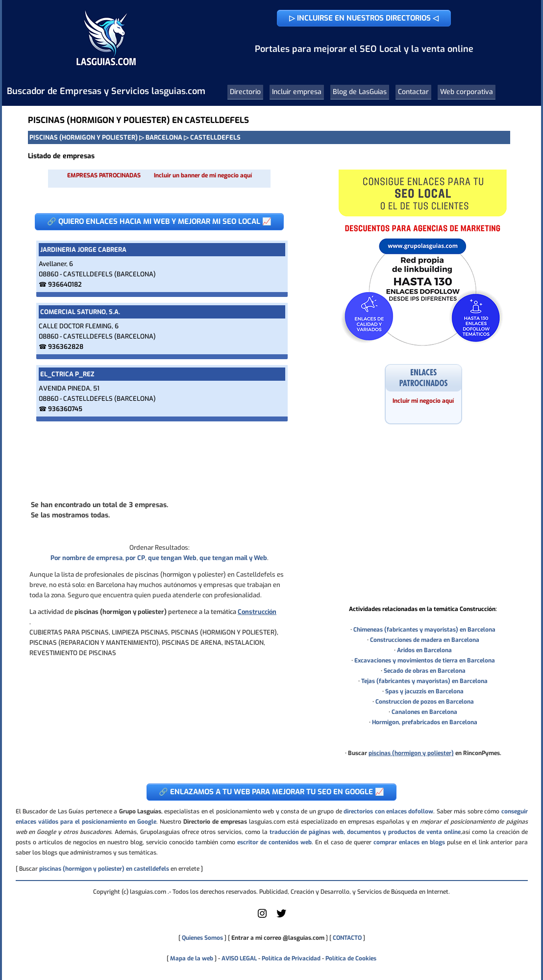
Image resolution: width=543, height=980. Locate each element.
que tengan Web (172, 558)
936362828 (66, 347)
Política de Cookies (351, 958)
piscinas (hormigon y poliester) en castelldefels (104, 869)
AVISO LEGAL (239, 958)
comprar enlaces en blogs (409, 842)
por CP (135, 558)
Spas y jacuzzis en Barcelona (424, 691)
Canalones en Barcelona (424, 712)
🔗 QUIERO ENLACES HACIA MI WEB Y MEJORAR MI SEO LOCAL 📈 (159, 221)
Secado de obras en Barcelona (425, 671)
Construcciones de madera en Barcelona (425, 640)
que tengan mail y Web (233, 558)
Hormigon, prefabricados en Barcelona (425, 722)
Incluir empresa (297, 92)
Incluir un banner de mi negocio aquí (203, 175)
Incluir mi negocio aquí (423, 401)
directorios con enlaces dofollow (388, 811)
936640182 (65, 284)
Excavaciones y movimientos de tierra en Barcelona (425, 661)
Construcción (257, 612)
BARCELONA (164, 137)
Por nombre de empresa (86, 558)
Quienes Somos (202, 938)
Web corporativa (467, 92)
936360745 (65, 409)
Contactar (413, 92)
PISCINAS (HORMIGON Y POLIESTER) (84, 137)
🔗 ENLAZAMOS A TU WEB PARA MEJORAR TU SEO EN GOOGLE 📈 (271, 792)
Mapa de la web (191, 958)
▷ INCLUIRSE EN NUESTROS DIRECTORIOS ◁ (364, 18)
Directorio (245, 92)
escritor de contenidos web (274, 842)
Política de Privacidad (291, 958)
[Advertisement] (159, 460)
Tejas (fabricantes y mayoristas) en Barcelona (424, 681)
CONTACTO (347, 938)
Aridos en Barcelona (424, 650)
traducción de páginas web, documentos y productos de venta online (365, 832)
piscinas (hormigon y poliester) (411, 753)
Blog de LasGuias (360, 92)
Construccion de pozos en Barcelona (425, 702)
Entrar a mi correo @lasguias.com (278, 938)
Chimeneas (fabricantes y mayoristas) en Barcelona (424, 630)
